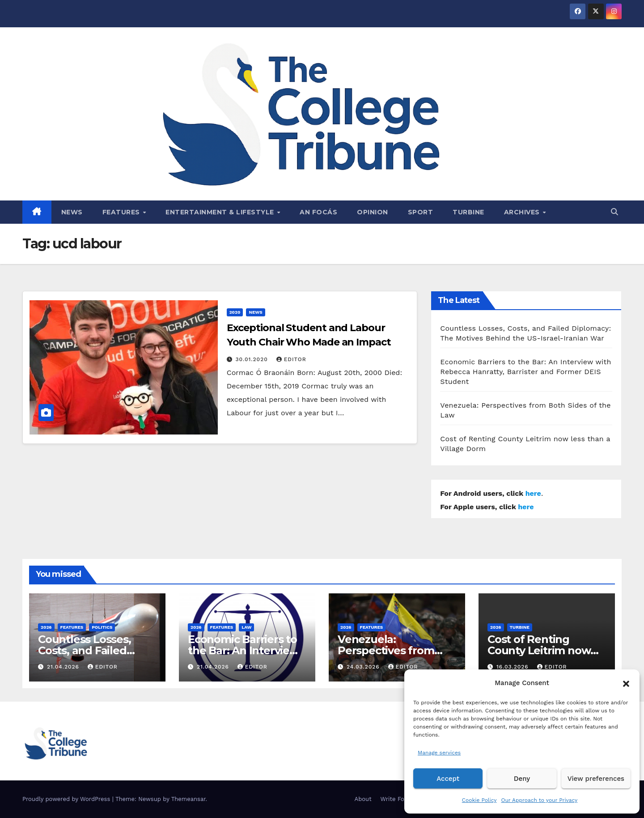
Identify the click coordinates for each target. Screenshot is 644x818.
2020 (235, 312)
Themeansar (189, 799)
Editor (291, 359)
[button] (626, 683)
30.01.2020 (253, 359)
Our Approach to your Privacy (539, 800)
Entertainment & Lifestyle (221, 212)
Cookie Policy (479, 800)
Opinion (373, 212)
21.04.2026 (64, 667)
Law (246, 627)
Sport (421, 212)
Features (122, 212)
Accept (448, 779)
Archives (523, 212)
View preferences (596, 779)
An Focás (318, 212)
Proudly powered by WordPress (67, 799)
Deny (522, 779)
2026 (46, 627)
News (72, 212)
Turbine (468, 212)
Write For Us (398, 799)
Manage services (439, 753)
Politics (102, 627)
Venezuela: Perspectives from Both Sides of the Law (395, 650)
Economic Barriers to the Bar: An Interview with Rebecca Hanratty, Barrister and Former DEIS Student (525, 372)
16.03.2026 (514, 667)
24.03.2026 (364, 667)
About (363, 799)
